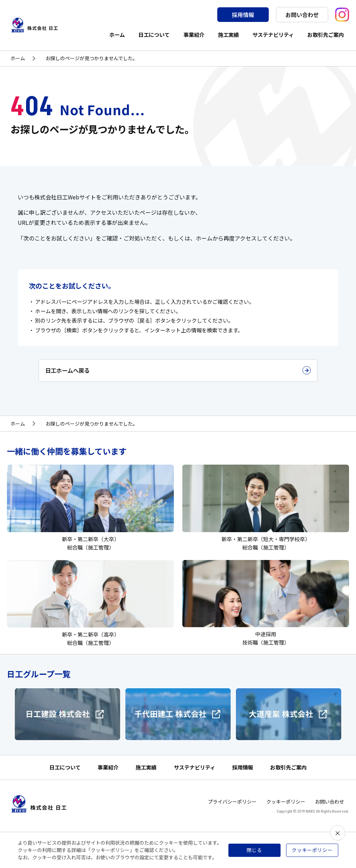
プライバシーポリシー (232, 807)
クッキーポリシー (286, 807)
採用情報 (243, 15)
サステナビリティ (273, 34)
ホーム (117, 34)
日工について (154, 34)
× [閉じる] (338, 833)
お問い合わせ (302, 15)
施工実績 (228, 34)
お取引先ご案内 (326, 34)
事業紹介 (194, 34)
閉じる (254, 850)
